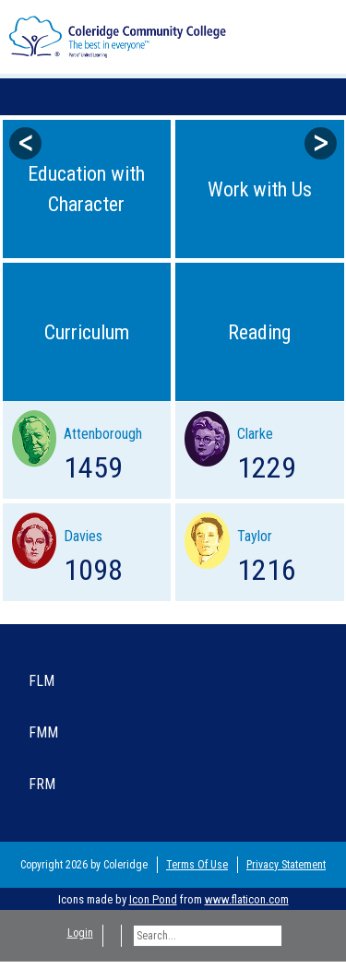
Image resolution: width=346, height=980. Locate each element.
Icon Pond (153, 899)
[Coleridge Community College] (118, 35)
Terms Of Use (197, 865)
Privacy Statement (286, 865)
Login (80, 933)
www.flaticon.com (247, 899)
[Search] (208, 936)
